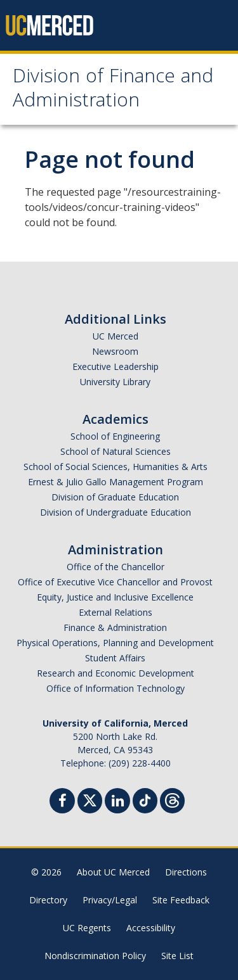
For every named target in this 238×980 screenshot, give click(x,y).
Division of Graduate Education (115, 497)
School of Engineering (115, 436)
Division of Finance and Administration (113, 90)
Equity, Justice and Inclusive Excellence (115, 597)
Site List (177, 956)
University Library (115, 382)
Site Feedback (181, 900)
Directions (186, 872)
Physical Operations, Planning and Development (115, 643)
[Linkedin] (117, 802)
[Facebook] (62, 802)
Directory (48, 900)
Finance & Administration (115, 627)
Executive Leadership (116, 366)
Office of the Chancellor (116, 567)
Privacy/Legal (110, 900)
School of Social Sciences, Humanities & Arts (116, 467)
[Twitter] (90, 799)
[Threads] (172, 799)
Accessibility (151, 928)
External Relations (116, 612)
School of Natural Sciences (116, 451)
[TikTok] (145, 799)
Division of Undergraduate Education (116, 512)
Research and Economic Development (116, 673)
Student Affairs (115, 658)
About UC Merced (113, 872)
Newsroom (115, 351)
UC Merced (116, 336)
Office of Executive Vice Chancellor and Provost (115, 582)
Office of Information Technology (116, 688)
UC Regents (87, 928)
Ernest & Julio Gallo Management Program (116, 482)
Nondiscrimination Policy (95, 956)
